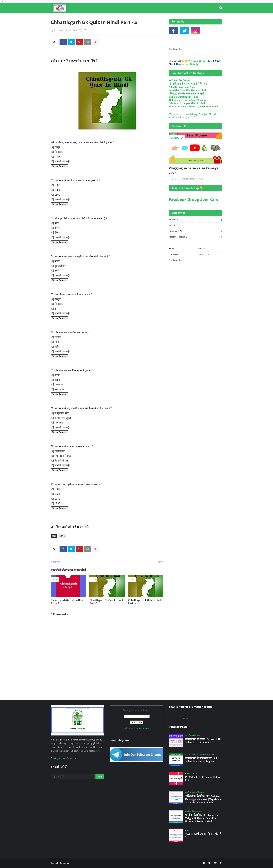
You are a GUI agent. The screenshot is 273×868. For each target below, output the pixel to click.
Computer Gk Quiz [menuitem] (138, 18)
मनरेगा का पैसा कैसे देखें (179, 80)
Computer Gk (196, 231)
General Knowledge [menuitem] (106, 18)
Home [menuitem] (57, 18)
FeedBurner (144, 728)
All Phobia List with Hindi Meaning (187, 100)
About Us (201, 249)
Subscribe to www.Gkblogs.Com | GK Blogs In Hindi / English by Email (193, 116)
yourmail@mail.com (67, 758)
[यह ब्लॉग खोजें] (73, 777)
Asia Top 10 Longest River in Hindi (187, 103)
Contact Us (174, 254)
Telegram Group (197, 61)
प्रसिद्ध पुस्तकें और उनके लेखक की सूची (186, 94)
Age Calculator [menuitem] (206, 18)
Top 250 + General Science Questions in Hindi (193, 106)
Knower (58, 30)
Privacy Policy (203, 254)
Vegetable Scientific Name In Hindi (188, 90)
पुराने (160, 562)
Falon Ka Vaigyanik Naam (182, 87)
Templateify (65, 863)
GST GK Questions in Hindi (183, 97)
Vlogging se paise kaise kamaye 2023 (194, 170)
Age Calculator (175, 49)
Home (172, 249)
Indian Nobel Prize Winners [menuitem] (173, 18)
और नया (56, 562)
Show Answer (59, 166)
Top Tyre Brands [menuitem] (77, 18)
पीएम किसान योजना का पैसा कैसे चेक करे (188, 84)
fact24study (192, 64)
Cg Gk (62, 536)
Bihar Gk (196, 220)
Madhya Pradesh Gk (196, 237)
